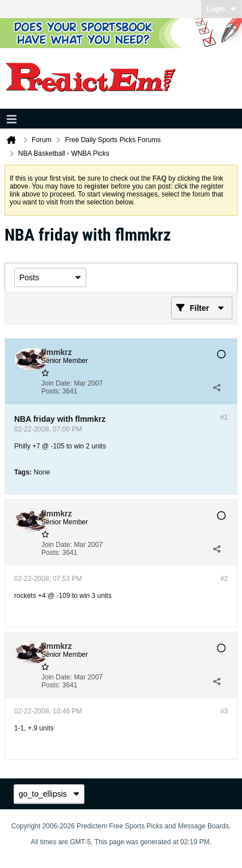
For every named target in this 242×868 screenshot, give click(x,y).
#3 (224, 711)
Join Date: (57, 383)
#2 (224, 579)
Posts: (51, 391)
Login (221, 9)
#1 (224, 417)
